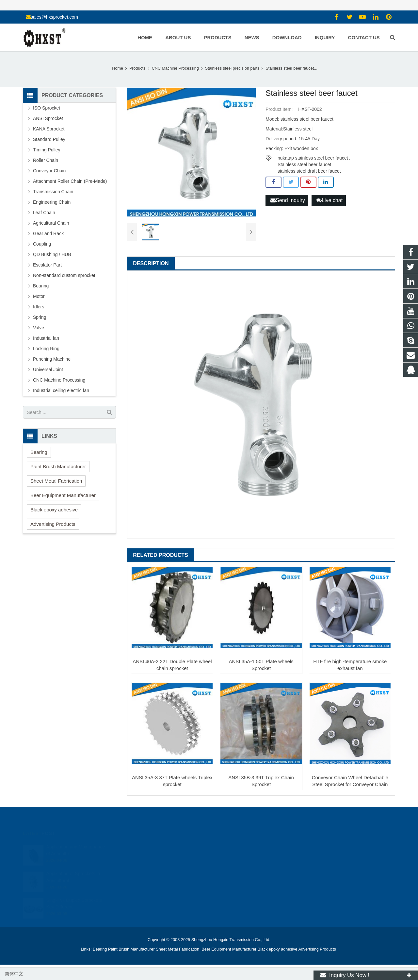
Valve (39, 328)
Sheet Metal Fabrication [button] (56, 481)
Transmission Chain (53, 192)
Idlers (39, 307)
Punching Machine (52, 359)
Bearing (41, 286)
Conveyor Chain (49, 171)
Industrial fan (46, 338)
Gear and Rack (48, 233)
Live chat (330, 200)
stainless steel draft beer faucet (309, 171)
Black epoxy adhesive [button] (54, 510)
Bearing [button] (39, 452)
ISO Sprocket (47, 108)
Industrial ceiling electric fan (61, 390)
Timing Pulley (47, 150)
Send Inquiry (288, 200)
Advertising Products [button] (53, 524)
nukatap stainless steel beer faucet (313, 158)
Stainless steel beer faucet (304, 164)
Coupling (42, 244)
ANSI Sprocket (48, 118)
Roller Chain (46, 160)
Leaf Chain (44, 213)
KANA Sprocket (49, 129)
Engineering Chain (52, 202)
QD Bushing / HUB (52, 254)
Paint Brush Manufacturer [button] (58, 466)
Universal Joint (48, 370)
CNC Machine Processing (59, 380)
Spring (40, 317)
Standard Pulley (49, 139)
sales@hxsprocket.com (54, 17)
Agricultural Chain (51, 223)
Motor (39, 296)
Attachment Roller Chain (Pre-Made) (70, 181)
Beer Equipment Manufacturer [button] (63, 495)
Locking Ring (46, 349)
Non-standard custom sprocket (64, 275)
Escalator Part (47, 265)
